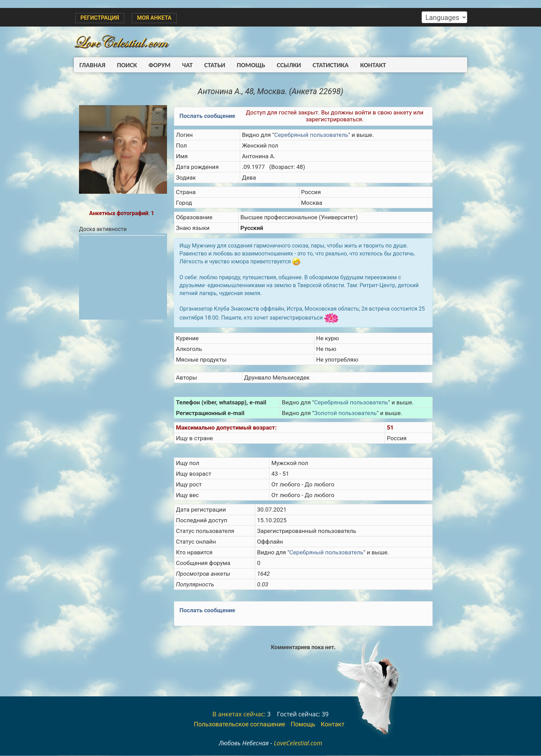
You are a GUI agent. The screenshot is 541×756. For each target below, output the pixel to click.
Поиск (126, 65)
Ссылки (282, 65)
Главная (92, 65)
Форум (157, 65)
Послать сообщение (207, 116)
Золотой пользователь (346, 413)
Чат (184, 65)
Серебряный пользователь (311, 135)
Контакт (363, 65)
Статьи (210, 65)
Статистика (322, 65)
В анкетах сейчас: (239, 714)
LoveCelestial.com (298, 743)
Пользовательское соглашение (240, 724)
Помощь (245, 65)
